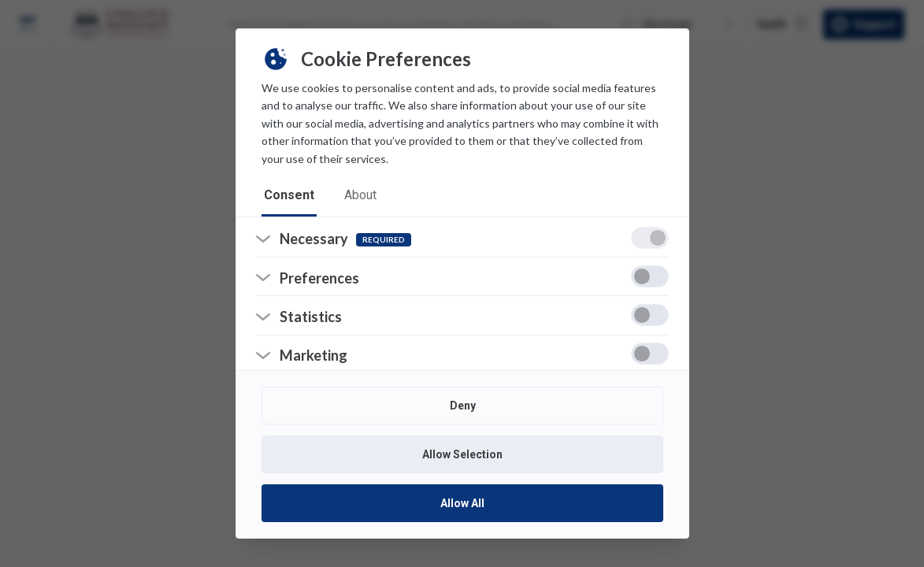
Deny (462, 406)
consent (290, 197)
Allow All (462, 503)
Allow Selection (462, 454)
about (363, 197)
